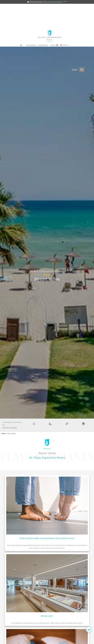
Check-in (65, 45)
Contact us (32, 45)
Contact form (43, 45)
